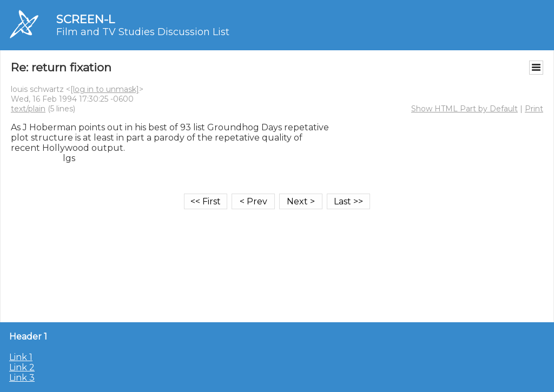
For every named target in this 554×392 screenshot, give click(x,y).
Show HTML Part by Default (464, 109)
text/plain (28, 109)
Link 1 (21, 357)
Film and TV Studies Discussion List (143, 32)
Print (534, 109)
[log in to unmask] (105, 89)
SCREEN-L (85, 19)
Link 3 (22, 378)
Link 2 (22, 367)
